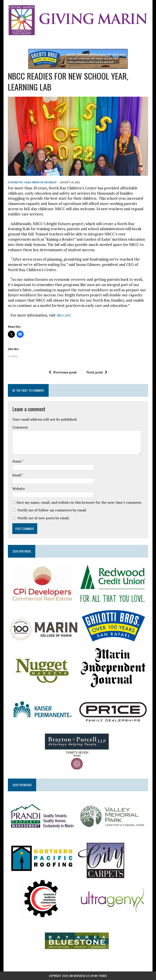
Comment (20, 427)
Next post (97, 372)
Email (17, 475)
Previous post (63, 372)
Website (19, 489)
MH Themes (101, 976)
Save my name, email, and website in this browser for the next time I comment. (79, 502)
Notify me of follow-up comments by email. (52, 510)
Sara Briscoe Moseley (41, 182)
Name (17, 461)
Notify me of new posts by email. (43, 518)
